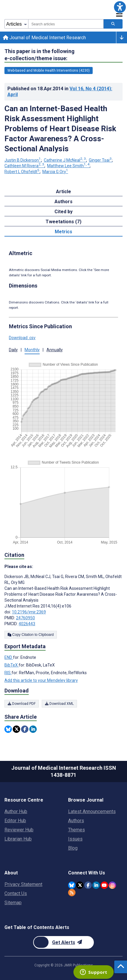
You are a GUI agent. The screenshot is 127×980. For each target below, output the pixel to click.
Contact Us (16, 893)
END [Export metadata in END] (9, 657)
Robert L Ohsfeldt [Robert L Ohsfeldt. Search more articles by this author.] (22, 172)
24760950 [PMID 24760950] (25, 618)
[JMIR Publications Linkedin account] (96, 885)
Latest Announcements (92, 811)
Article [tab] (64, 192)
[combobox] (66, 24)
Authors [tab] (64, 202)
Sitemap (13, 903)
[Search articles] (113, 24)
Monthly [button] (32, 350)
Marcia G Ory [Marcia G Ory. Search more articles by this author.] (55, 172)
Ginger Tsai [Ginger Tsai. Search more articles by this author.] (101, 160)
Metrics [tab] (64, 232)
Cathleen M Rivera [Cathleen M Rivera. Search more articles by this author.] (25, 166)
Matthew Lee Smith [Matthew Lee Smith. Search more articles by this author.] (69, 166)
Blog (73, 848)
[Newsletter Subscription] (64, 942)
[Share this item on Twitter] (16, 729)
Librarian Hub (18, 839)
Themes (77, 830)
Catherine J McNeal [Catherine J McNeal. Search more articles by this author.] (65, 160)
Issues (75, 839)
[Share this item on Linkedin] (33, 729)
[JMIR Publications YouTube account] (104, 885)
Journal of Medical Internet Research (44, 38)
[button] (120, 7)
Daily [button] (13, 350)
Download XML (59, 704)
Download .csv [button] (22, 338)
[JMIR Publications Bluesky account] (72, 885)
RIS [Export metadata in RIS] (8, 673)
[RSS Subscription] (72, 893)
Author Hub (16, 811)
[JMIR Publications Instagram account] (112, 885)
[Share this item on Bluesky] (8, 729)
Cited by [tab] (64, 212)
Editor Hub (15, 821)
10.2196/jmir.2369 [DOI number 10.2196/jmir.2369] (29, 612)
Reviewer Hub (19, 830)
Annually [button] (55, 350)
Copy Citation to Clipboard (31, 635)
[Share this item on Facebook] (25, 729)
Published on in (60, 92)
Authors (76, 821)
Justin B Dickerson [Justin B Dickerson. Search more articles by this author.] (23, 160)
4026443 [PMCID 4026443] (27, 624)
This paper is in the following (40, 55)
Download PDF (22, 704)
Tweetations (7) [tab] (64, 222)
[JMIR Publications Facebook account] (88, 885)
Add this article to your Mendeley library (41, 680)
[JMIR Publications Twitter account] (80, 885)
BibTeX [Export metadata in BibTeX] (12, 665)
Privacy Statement (23, 884)
